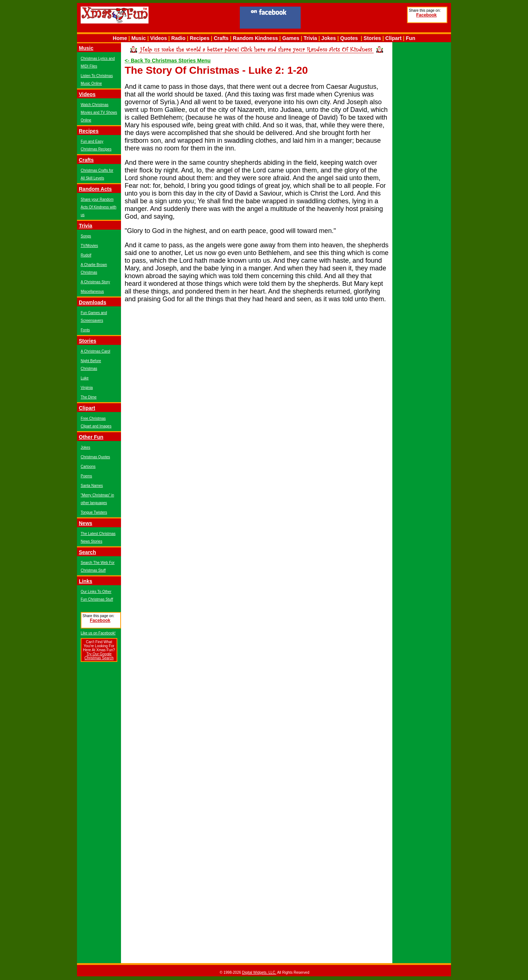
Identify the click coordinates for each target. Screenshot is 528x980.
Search (87, 552)
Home (120, 38)
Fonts (85, 330)
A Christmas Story (95, 282)
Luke (85, 378)
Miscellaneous (92, 292)
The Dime (89, 397)
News (86, 523)
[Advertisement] (354, 19)
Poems (86, 476)
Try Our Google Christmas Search (99, 656)
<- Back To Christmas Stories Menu (168, 61)
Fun (411, 38)
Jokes (329, 38)
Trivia (310, 38)
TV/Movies (89, 246)
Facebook (426, 15)
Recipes (199, 38)
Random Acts (95, 189)
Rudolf (86, 255)
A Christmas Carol (96, 351)
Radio (178, 38)
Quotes (349, 38)
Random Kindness (255, 38)
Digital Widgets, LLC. (259, 972)
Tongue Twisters (94, 512)
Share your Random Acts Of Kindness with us (98, 207)
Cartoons (88, 467)
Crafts (221, 38)
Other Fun (91, 437)
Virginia (87, 388)
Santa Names (92, 486)
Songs (86, 236)
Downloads (93, 302)
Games (291, 38)
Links (86, 581)
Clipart (393, 38)
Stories (372, 38)
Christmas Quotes (95, 457)
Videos (159, 38)
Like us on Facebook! (98, 633)
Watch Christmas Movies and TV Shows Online (99, 112)
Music (139, 38)
